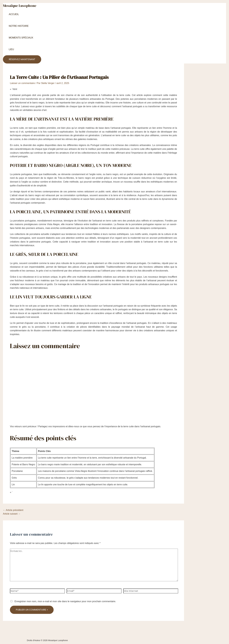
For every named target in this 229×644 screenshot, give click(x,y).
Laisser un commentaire (22, 83)
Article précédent (13, 510)
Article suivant (12, 514)
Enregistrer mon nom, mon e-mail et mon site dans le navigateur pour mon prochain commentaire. (65, 601)
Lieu (11, 49)
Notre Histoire (19, 26)
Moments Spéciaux (21, 38)
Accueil (14, 14)
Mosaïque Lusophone (20, 6)
